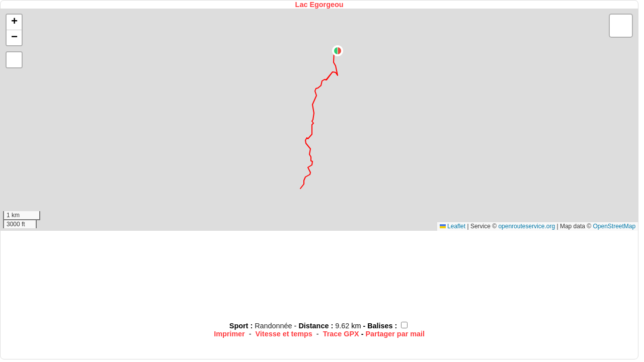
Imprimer (229, 334)
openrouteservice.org (527, 226)
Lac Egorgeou (319, 5)
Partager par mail (395, 334)
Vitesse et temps (284, 334)
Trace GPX (341, 334)
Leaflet (453, 226)
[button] (338, 51)
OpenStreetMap (614, 226)
